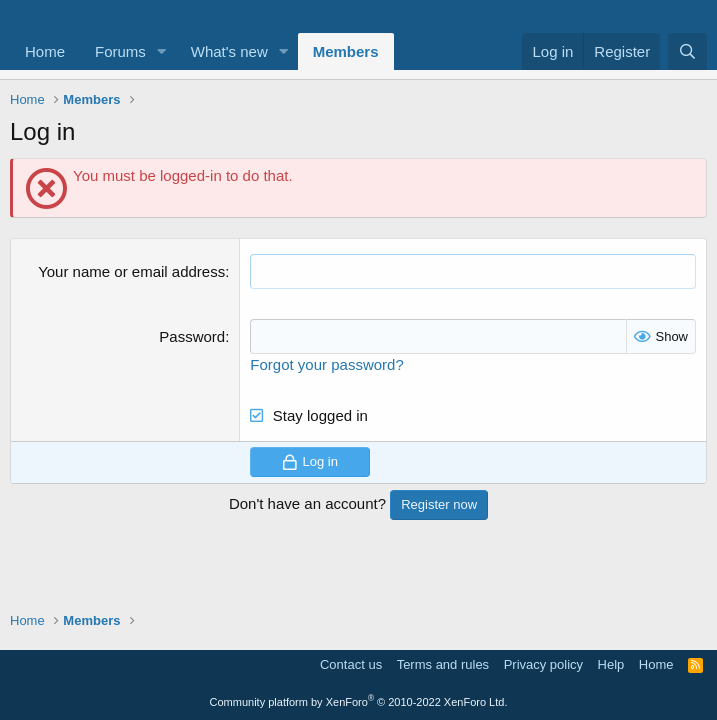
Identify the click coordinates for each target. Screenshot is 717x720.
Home (45, 51)
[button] (162, 51)
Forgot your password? (326, 364)
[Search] (687, 51)
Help (611, 664)
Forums (120, 51)
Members (346, 51)
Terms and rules (443, 664)
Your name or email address (131, 271)
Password (192, 336)
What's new (229, 51)
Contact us (351, 664)
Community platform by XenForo (359, 702)
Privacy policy (543, 664)
